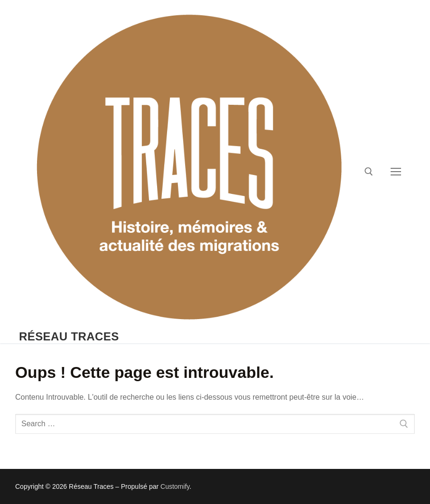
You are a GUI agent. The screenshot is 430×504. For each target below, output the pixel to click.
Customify (175, 486)
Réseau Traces (69, 336)
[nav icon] (396, 172)
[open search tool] (369, 172)
